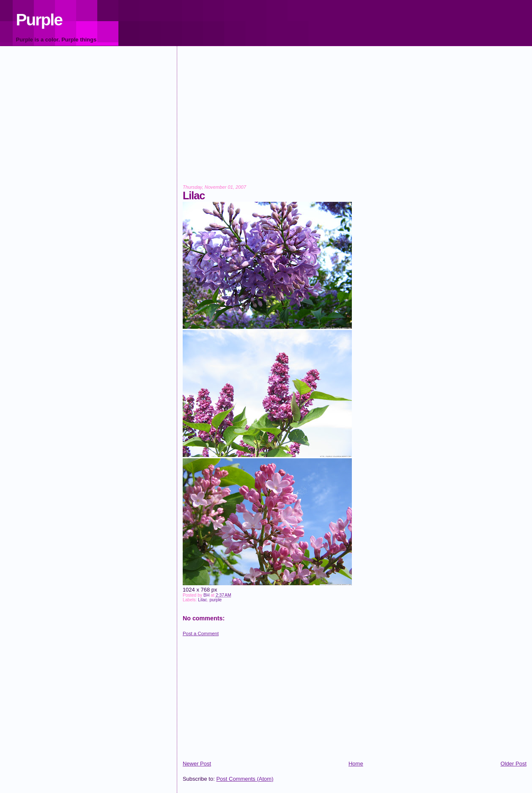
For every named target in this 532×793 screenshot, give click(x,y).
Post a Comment (201, 633)
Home (356, 764)
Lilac (202, 600)
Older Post (514, 764)
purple (215, 600)
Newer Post (197, 764)
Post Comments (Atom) (245, 779)
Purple (39, 20)
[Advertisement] (355, 121)
